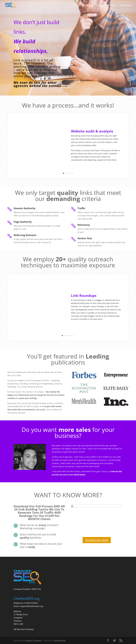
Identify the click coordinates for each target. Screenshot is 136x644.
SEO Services (87, 5)
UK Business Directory (24, 629)
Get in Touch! (126, 5)
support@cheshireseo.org (31, 606)
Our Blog (100, 5)
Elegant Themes (33, 640)
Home (75, 5)
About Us (112, 5)
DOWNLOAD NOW (97, 540)
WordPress (60, 640)
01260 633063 (31, 603)
